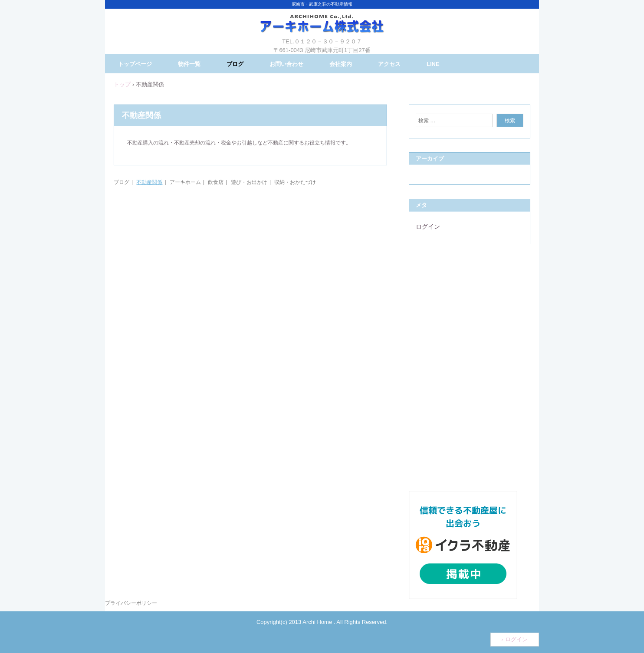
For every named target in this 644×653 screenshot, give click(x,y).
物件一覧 (189, 64)
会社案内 (341, 64)
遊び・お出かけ (249, 182)
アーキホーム (185, 182)
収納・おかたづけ (295, 182)
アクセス (389, 64)
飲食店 (216, 182)
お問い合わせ (286, 64)
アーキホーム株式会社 (322, 30)
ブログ (235, 64)
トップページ (135, 64)
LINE (433, 64)
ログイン (428, 226)
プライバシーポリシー (131, 603)
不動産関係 (149, 182)
